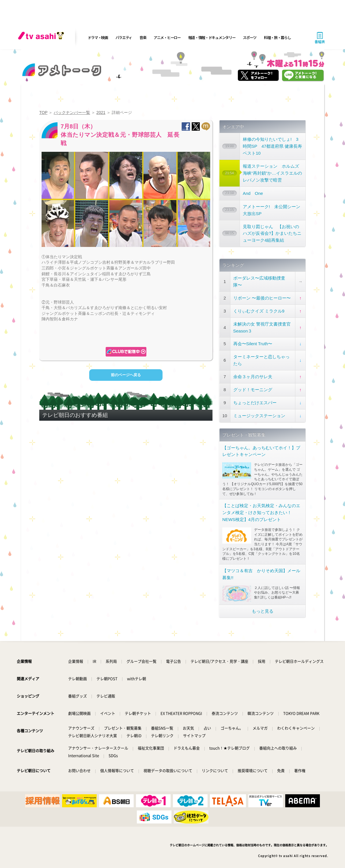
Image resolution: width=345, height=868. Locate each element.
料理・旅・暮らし (277, 37)
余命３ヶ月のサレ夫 (253, 377)
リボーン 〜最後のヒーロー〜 (262, 298)
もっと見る (263, 611)
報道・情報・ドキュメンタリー (212, 37)
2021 (101, 112)
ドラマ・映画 (98, 37)
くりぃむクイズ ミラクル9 (259, 311)
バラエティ (124, 37)
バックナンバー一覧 (72, 112)
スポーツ (250, 37)
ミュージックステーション (259, 416)
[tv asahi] (42, 38)
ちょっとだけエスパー (255, 403)
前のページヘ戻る (126, 375)
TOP (43, 112)
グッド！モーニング (253, 390)
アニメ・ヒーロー (167, 37)
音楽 (143, 37)
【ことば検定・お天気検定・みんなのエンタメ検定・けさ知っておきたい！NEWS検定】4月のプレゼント (261, 513)
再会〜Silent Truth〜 (253, 344)
